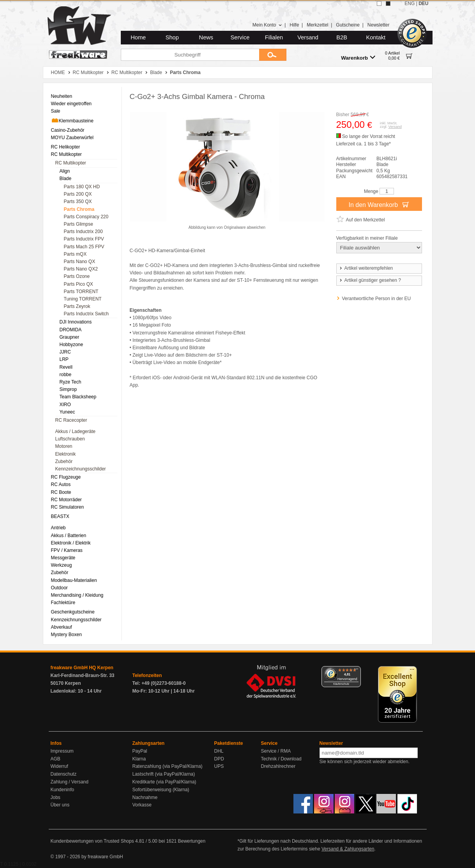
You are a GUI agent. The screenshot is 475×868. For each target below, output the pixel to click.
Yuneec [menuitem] (67, 412)
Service (240, 37)
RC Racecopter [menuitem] (71, 420)
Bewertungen (192, 841)
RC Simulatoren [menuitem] (68, 507)
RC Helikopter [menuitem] (66, 147)
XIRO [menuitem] (65, 405)
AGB (56, 759)
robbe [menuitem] (66, 375)
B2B (342, 37)
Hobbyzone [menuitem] (72, 345)
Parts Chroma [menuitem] (79, 209)
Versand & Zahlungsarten (348, 849)
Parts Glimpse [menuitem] (79, 224)
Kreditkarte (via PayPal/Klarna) (164, 782)
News (206, 37)
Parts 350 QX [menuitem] (78, 202)
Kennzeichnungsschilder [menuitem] (81, 469)
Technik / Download (281, 759)
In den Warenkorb (379, 204)
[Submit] (273, 55)
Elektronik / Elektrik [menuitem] (71, 543)
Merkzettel (317, 25)
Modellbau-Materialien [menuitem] (74, 580)
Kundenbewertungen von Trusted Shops (92, 841)
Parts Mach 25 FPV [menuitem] (84, 247)
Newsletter (379, 25)
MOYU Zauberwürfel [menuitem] (72, 138)
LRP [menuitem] (64, 359)
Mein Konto (267, 25)
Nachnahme (145, 797)
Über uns (60, 805)
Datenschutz (64, 774)
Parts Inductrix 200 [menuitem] (83, 232)
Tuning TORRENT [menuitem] (83, 299)
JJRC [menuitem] (65, 352)
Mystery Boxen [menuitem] (66, 635)
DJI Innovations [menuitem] (76, 322)
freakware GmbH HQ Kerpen (82, 668)
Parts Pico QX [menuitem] (79, 284)
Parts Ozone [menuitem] (77, 276)
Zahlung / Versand (70, 782)
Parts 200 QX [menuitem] (78, 194)
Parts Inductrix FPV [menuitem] (84, 239)
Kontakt (376, 37)
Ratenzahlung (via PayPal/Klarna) (168, 766)
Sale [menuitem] (56, 111)
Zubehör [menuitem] (64, 461)
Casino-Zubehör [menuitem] (68, 130)
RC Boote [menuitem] (61, 492)
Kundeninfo (63, 790)
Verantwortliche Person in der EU (377, 299)
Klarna (139, 759)
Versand (308, 37)
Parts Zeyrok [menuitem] (77, 306)
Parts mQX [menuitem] (75, 254)
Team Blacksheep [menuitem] (78, 397)
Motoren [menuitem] (64, 446)
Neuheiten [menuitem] (62, 96)
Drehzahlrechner (278, 766)
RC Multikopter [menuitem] (66, 154)
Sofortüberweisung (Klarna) (161, 790)
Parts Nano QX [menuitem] (80, 262)
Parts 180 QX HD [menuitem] (82, 187)
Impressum (62, 751)
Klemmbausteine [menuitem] (72, 120)
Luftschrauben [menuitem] (70, 439)
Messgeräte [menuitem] (63, 558)
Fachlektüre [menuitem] (63, 603)
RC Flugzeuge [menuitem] (66, 477)
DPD (219, 759)
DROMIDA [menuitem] (71, 330)
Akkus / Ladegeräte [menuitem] (75, 431)
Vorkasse (142, 805)
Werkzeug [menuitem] (62, 565)
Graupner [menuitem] (70, 337)
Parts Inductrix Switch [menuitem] (86, 314)
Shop (172, 37)
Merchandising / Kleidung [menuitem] (77, 595)
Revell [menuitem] (66, 367)
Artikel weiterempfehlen (366, 268)
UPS (219, 766)
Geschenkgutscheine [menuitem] (73, 612)
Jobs (56, 797)
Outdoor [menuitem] (59, 588)
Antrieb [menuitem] (58, 528)
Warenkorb (358, 57)
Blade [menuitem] (66, 179)
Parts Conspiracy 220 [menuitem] (86, 217)
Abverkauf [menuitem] (62, 627)
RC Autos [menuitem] (61, 484)
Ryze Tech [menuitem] (71, 382)
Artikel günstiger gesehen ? (370, 280)
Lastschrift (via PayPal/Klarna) (164, 774)
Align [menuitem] (65, 171)
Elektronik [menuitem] (66, 454)
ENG (410, 4)
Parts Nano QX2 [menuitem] (81, 269)
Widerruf (59, 766)
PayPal (140, 751)
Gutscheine (348, 25)
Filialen (274, 37)
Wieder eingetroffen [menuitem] (72, 104)
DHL (219, 751)
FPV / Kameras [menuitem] (67, 550)
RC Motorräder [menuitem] (66, 500)
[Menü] (356, 671)
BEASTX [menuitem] (60, 516)
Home (138, 37)
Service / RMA (276, 751)
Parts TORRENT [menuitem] (81, 292)
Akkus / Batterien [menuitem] (69, 536)
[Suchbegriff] (190, 55)
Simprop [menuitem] (68, 389)
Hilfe (294, 25)
